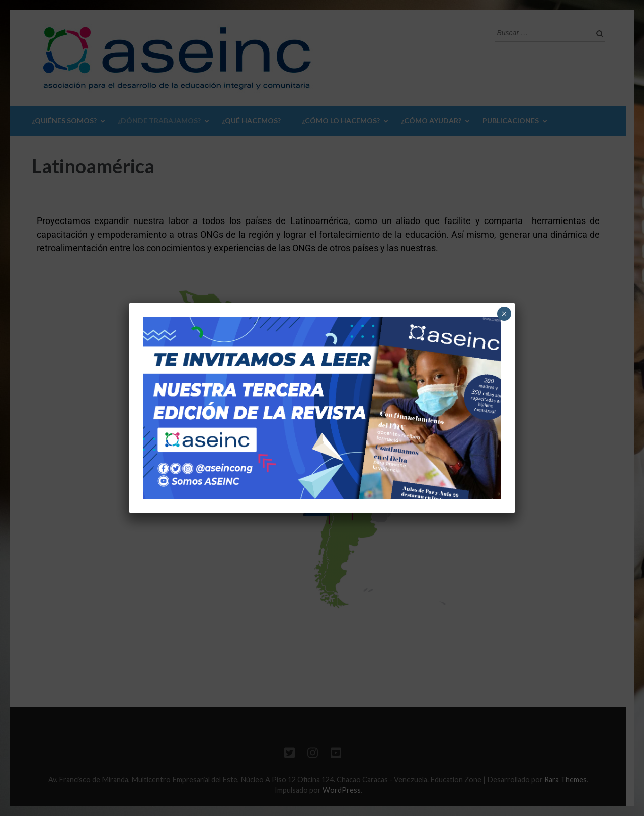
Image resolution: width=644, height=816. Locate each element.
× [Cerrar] (504, 314)
